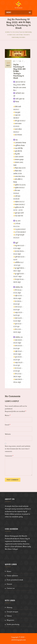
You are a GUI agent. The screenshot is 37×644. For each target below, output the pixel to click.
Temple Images (12, 612)
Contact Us (11, 588)
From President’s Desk (15, 580)
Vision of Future (12, 576)
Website (8, 434)
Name (8, 415)
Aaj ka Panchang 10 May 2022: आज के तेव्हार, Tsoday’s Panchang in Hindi (20, 35)
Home (7, 32)
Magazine (10, 620)
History (9, 607)
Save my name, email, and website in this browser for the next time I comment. (18, 449)
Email (8, 425)
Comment (9, 456)
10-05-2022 (15, 32)
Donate (9, 584)
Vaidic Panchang (13, 624)
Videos (9, 616)
